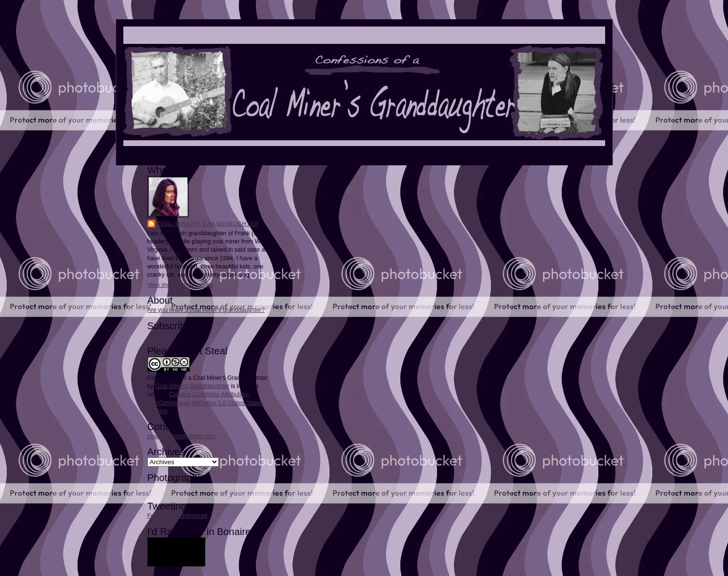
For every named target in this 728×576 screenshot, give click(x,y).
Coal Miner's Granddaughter (208, 224)
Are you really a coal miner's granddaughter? (206, 310)
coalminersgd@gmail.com (181, 436)
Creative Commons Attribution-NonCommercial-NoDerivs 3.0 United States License (205, 402)
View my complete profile (180, 285)
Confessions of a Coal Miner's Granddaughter (207, 378)
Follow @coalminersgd (177, 516)
